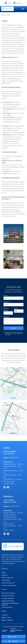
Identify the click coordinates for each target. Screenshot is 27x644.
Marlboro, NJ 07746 (10, 502)
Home (3, 15)
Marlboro (15, 641)
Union (15, 637)
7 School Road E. (9, 500)
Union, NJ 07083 (9, 453)
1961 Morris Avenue (10, 451)
